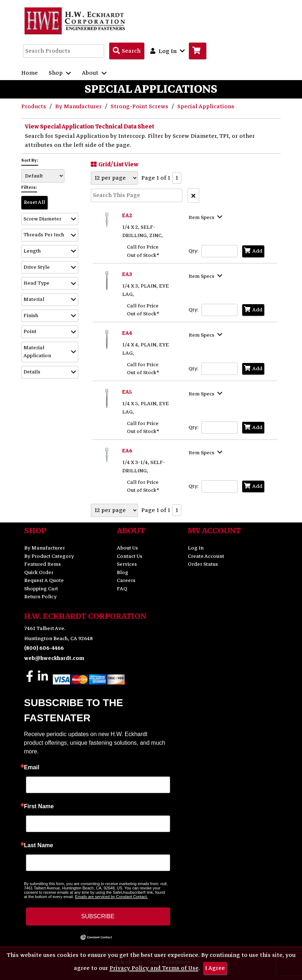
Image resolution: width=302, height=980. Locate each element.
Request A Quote (44, 580)
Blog (123, 572)
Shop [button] (60, 73)
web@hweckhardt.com (54, 658)
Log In (196, 548)
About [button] (94, 73)
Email (32, 767)
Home (30, 73)
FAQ (122, 589)
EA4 (127, 333)
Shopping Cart (41, 589)
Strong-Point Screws (140, 106)
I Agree (215, 968)
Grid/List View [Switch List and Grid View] (114, 164)
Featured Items (43, 564)
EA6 (127, 451)
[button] (50, 219)
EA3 (127, 274)
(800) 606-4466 (44, 648)
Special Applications (206, 106)
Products (34, 106)
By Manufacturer (79, 106)
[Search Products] (127, 51)
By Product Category (49, 556)
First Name (39, 806)
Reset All (34, 202)
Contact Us (130, 556)
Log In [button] (168, 51)
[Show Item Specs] (206, 217)
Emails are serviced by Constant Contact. (111, 897)
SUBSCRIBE (98, 916)
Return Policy (40, 597)
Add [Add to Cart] (253, 251)
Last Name (39, 845)
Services (127, 564)
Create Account (206, 556)
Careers (126, 580)
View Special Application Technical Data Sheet (90, 127)
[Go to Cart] (197, 51)
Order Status (203, 564)
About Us (127, 548)
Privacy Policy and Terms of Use (154, 968)
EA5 (127, 392)
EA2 (127, 216)
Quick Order (39, 572)
